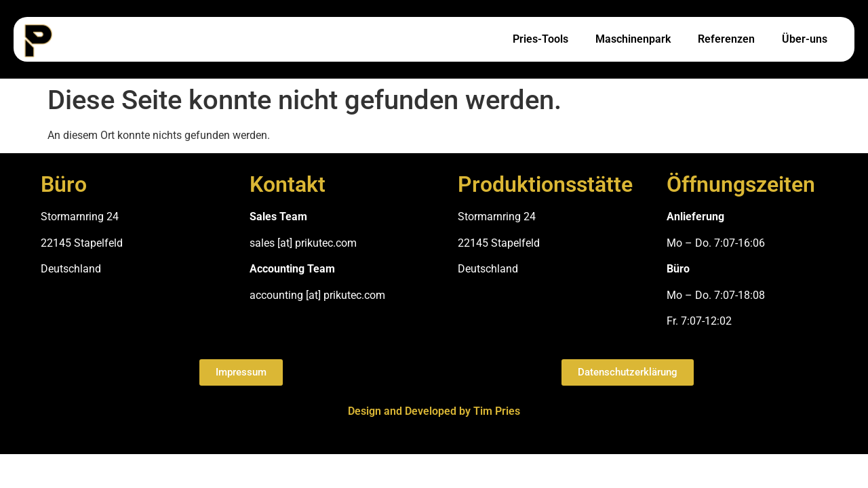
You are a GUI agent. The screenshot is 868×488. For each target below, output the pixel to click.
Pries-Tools (540, 39)
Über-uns (805, 39)
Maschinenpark (633, 39)
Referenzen (726, 39)
